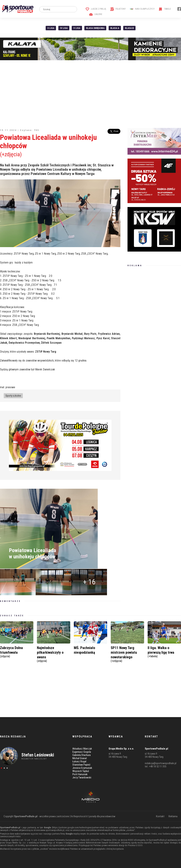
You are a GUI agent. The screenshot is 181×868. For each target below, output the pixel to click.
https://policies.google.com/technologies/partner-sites (78, 827)
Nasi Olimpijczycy (142, 9)
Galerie (96, 14)
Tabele (165, 9)
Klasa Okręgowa (95, 28)
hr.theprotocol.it (79, 816)
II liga (51, 28)
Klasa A (115, 28)
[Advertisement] (90, 94)
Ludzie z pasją (96, 9)
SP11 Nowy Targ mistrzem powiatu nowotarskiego (127, 654)
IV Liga (64, 28)
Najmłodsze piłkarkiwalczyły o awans (54, 654)
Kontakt (160, 816)
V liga (77, 28)
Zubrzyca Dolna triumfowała (17, 651)
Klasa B (129, 28)
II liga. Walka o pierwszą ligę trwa (164, 651)
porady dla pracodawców (102, 816)
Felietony (118, 9)
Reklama (173, 816)
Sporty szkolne (13, 396)
